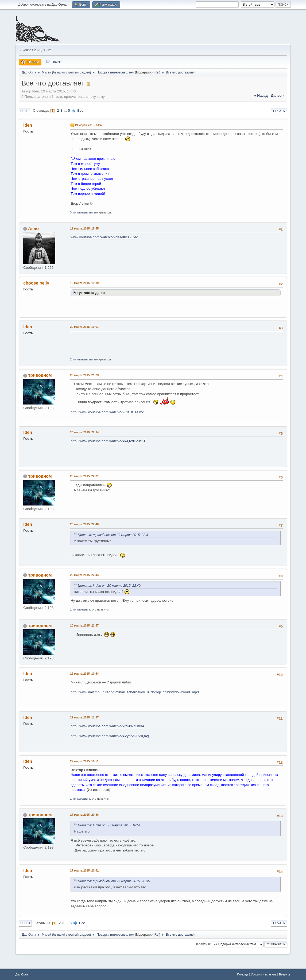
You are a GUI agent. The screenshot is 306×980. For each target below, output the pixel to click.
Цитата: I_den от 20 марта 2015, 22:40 (109, 586)
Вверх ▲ (285, 974)
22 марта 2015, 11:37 (84, 717)
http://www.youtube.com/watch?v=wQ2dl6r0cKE (108, 441)
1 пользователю (81, 609)
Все (80, 110)
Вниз (24, 111)
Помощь (243, 974)
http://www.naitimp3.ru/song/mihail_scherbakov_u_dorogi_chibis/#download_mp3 (135, 692)
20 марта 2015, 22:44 (84, 575)
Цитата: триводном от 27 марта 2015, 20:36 (114, 881)
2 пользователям (81, 359)
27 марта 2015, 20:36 (84, 815)
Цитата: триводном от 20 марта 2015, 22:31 (114, 535)
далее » (278, 96)
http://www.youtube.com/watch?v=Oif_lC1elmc (107, 412)
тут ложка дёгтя (91, 293)
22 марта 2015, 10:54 (84, 674)
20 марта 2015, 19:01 (84, 327)
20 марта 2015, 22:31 (84, 476)
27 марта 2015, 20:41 (84, 870)
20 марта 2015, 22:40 (84, 524)
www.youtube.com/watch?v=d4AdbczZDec (104, 237)
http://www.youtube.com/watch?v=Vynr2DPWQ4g (110, 736)
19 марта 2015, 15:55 (84, 228)
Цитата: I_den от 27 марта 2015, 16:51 (109, 825)
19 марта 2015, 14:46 (89, 125)
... (66, 110)
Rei (157, 72)
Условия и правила (264, 974)
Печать (279, 111)
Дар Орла (22, 974)
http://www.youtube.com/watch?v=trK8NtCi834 (107, 726)
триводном (40, 375)
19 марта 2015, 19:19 (84, 283)
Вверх (25, 923)
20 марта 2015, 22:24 (84, 432)
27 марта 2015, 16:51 (84, 761)
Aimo (33, 229)
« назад (261, 96)
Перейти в (202, 944)
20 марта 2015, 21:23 (84, 375)
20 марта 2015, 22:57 (84, 625)
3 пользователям (81, 212)
